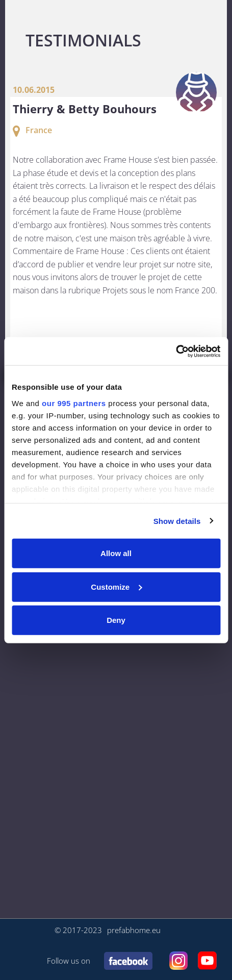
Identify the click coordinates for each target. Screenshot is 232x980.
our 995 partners (74, 403)
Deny (116, 620)
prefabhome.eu (134, 930)
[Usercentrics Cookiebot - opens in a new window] (176, 351)
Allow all (116, 553)
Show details (177, 521)
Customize (116, 586)
